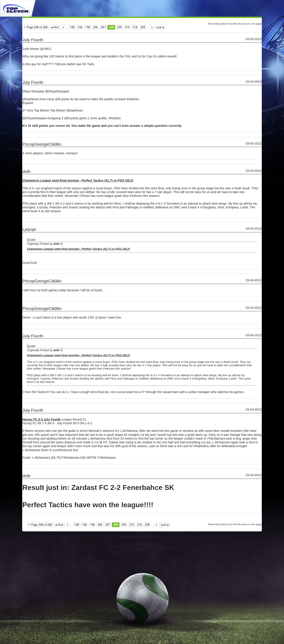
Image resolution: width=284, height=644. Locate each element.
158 (80, 27)
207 (103, 27)
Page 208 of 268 (37, 27)
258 (143, 27)
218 (135, 27)
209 (119, 27)
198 (88, 27)
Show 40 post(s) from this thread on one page (235, 24)
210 (127, 27)
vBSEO (160, 550)
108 (72, 27)
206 (96, 27)
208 (111, 27)
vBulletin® (141, 544)
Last (161, 27)
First (54, 27)
